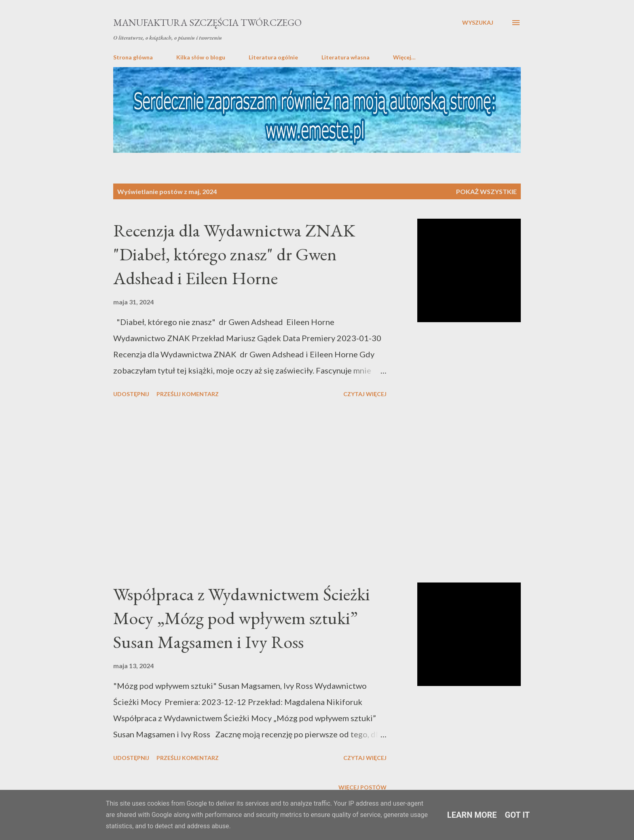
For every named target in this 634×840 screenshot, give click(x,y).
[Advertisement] (250, 492)
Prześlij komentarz (188, 394)
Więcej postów (362, 787)
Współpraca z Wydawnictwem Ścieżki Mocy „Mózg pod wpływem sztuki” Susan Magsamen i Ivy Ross (242, 618)
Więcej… (404, 57)
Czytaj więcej (365, 394)
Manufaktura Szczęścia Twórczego (207, 22)
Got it (518, 815)
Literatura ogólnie (273, 57)
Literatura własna (346, 57)
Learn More (472, 815)
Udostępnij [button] (131, 394)
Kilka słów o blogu (201, 57)
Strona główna (133, 57)
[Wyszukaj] (478, 23)
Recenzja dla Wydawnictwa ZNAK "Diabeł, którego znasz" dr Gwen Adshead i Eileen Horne (234, 254)
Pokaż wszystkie (486, 191)
